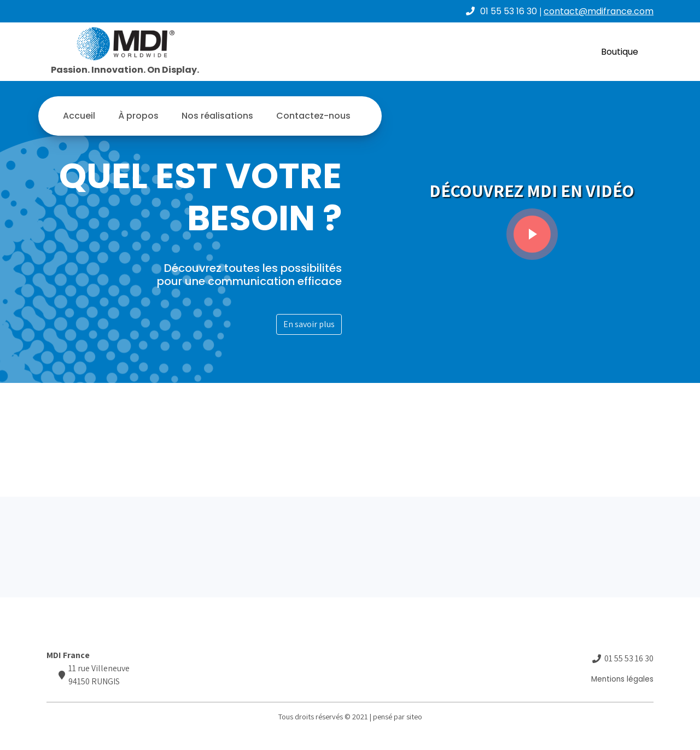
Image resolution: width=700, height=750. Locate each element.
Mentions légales (622, 679)
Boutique (620, 52)
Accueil (79, 116)
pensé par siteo (398, 716)
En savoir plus (309, 324)
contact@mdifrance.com (599, 11)
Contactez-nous (313, 116)
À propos (138, 116)
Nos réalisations (217, 116)
